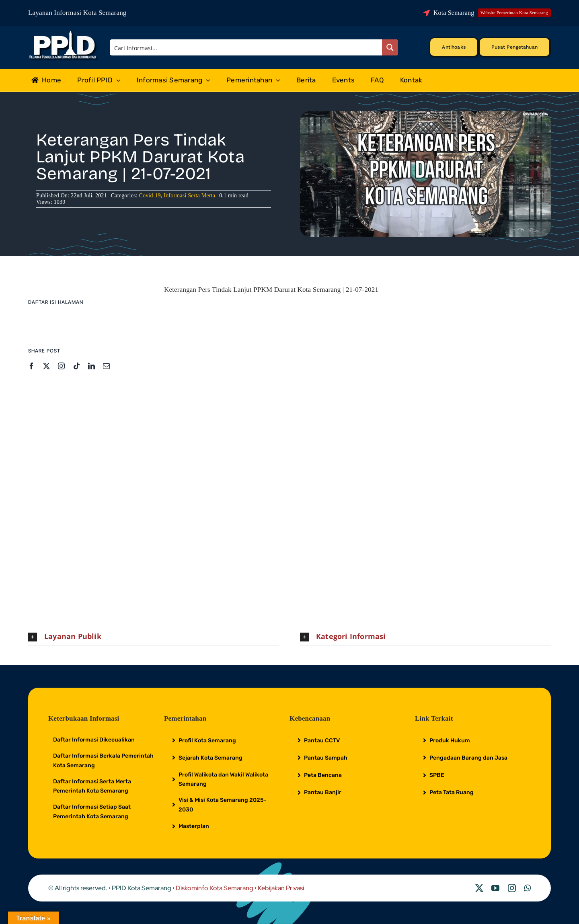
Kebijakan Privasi (281, 888)
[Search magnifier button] (390, 47)
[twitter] (46, 366)
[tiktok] (77, 366)
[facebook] (32, 366)
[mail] (106, 366)
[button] (154, 637)
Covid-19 (150, 196)
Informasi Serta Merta (189, 196)
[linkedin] (91, 366)
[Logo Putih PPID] (64, 33)
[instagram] (61, 366)
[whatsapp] (527, 888)
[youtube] (495, 888)
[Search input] (246, 47)
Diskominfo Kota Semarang (215, 888)
